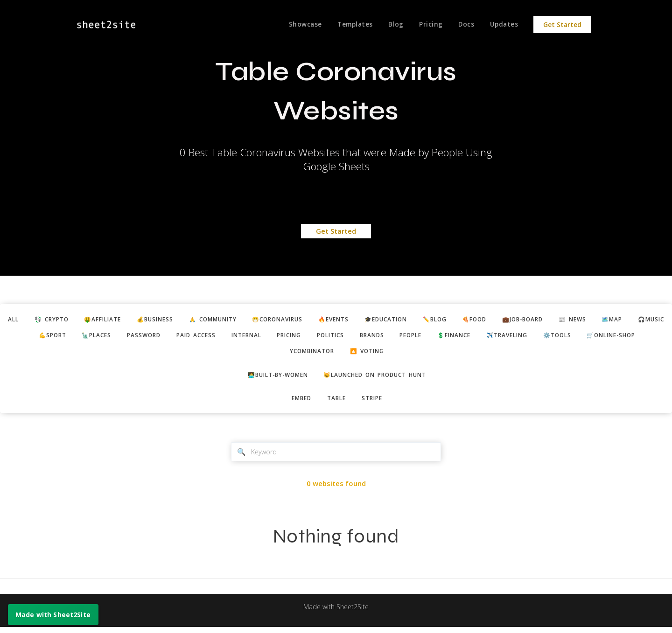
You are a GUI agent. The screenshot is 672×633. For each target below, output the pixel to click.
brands (475, 336)
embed (299, 402)
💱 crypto (69, 320)
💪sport (129, 336)
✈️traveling (622, 336)
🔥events (376, 320)
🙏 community (245, 320)
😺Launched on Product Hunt (379, 378)
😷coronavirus (315, 320)
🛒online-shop (301, 354)
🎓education (433, 320)
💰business (182, 320)
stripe (375, 402)
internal (338, 336)
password (227, 336)
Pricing (428, 25)
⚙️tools (242, 354)
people (517, 336)
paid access (283, 336)
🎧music (83, 336)
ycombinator (369, 354)
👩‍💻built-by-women (272, 378)
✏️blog (486, 320)
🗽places (177, 336)
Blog (391, 25)
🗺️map (41, 336)
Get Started (562, 25)
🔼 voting (429, 354)
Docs (465, 25)
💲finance (565, 336)
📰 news (635, 320)
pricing (385, 336)
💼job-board (581, 320)
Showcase (298, 25)
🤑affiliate (125, 320)
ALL (28, 320)
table (337, 402)
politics (430, 336)
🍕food (529, 320)
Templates (350, 25)
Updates (504, 25)
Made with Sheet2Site (336, 613)
